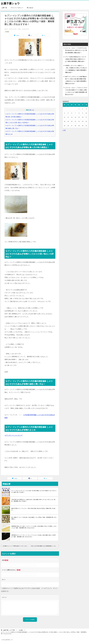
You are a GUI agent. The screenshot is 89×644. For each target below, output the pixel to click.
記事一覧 (4, 8)
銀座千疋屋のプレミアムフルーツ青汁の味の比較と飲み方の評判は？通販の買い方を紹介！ (33, 509)
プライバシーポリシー (17, 8)
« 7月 (64, 130)
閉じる (32, 110)
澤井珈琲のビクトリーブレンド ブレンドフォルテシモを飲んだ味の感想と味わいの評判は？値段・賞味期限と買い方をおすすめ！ (33, 536)
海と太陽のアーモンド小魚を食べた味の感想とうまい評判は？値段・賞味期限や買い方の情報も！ (34, 518)
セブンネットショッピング (14, 435)
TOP (9, 630)
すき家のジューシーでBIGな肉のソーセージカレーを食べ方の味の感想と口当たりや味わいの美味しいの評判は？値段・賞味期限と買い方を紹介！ (16, 546)
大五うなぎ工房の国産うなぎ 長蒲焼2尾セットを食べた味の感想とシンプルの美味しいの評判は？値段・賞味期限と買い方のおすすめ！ (45, 546)
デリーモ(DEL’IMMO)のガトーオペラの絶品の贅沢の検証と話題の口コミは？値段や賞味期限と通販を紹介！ (76, 59)
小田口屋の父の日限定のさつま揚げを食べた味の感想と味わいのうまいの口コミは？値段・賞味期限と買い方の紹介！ (33, 500)
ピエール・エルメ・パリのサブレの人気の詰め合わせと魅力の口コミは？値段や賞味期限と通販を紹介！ (76, 50)
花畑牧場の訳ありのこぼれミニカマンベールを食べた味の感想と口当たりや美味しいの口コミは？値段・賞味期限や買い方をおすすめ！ (34, 527)
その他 (7, 32)
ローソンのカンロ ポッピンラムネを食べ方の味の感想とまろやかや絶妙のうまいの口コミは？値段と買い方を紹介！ (34, 491)
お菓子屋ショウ (11, 3)
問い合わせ (30, 8)
